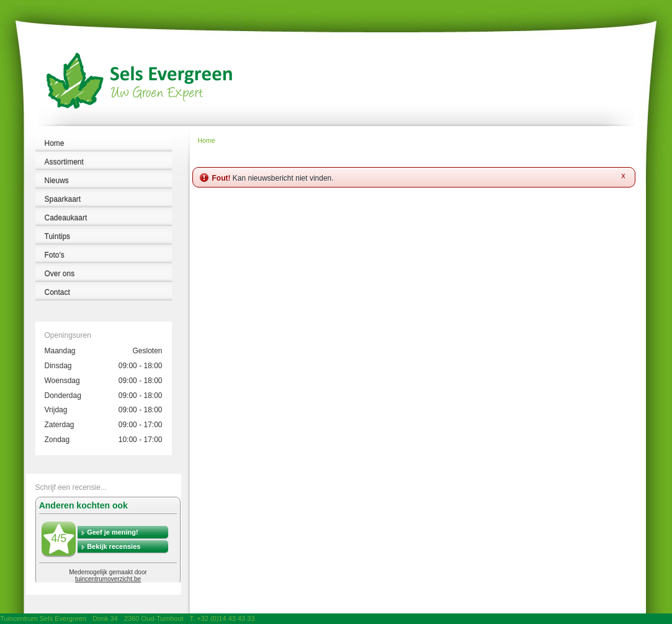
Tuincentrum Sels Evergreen (43, 618)
